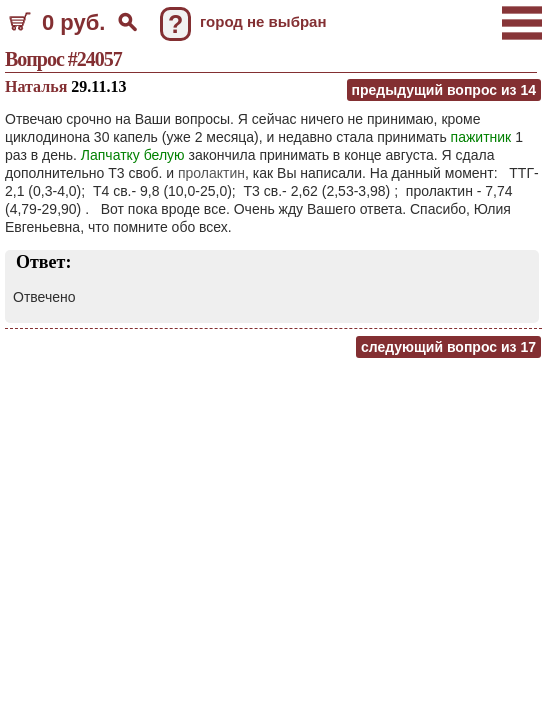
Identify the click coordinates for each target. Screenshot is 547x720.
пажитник (481, 137)
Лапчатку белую (133, 155)
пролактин (211, 173)
